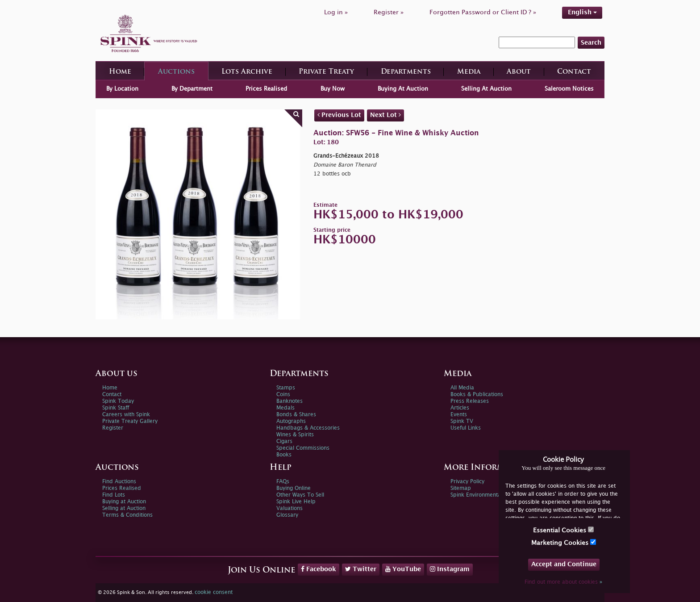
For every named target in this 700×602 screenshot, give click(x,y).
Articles (460, 408)
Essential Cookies (563, 530)
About (519, 72)
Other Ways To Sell (300, 495)
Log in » (336, 12)
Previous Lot (339, 115)
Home (120, 72)
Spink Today (118, 401)
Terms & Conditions (127, 515)
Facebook (319, 569)
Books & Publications (477, 395)
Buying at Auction (124, 502)
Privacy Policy (467, 482)
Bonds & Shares (296, 415)
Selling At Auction (486, 89)
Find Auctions (119, 482)
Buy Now (333, 89)
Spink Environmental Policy (484, 495)
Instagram (450, 569)
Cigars (284, 441)
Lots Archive (247, 72)
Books (284, 455)
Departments (406, 72)
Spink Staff (116, 408)
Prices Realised (266, 89)
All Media (462, 388)
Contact (574, 72)
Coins (283, 395)
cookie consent (214, 592)
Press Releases (470, 401)
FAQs (283, 482)
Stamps (286, 388)
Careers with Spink (126, 415)
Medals (285, 408)
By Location (122, 89)
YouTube (403, 569)
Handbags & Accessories (308, 428)
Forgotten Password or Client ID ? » (483, 12)
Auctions (176, 72)
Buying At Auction (403, 89)
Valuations (290, 508)
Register (113, 428)
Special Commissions (303, 448)
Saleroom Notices (569, 89)
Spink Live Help (296, 502)
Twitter (361, 569)
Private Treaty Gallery (130, 421)
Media (469, 72)
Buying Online (294, 488)
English (582, 12)
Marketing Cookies (564, 542)
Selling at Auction (124, 508)
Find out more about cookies (563, 582)
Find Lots (114, 495)
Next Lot (385, 115)
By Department (192, 89)
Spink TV (462, 421)
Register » (389, 12)
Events (459, 415)
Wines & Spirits (295, 435)
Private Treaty (326, 72)
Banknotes (290, 401)
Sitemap (461, 488)
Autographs (291, 421)
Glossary (287, 515)
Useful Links (466, 428)
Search (591, 43)
